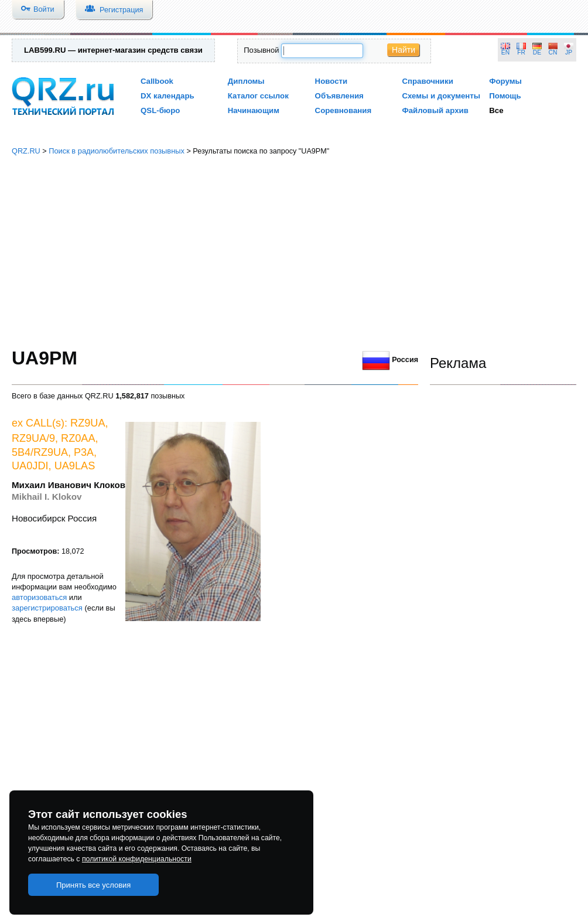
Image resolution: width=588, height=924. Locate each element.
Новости (331, 81)
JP (569, 52)
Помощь (505, 96)
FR (521, 52)
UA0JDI (30, 466)
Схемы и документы (441, 96)
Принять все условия (94, 885)
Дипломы (246, 81)
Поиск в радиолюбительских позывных (117, 151)
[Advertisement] (294, 252)
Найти (404, 50)
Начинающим (254, 110)
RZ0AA (78, 438)
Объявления (339, 96)
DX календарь (167, 96)
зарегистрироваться (47, 608)
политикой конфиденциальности (137, 859)
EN (505, 52)
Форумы (505, 81)
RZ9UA (88, 423)
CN (553, 52)
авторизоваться (39, 597)
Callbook (157, 81)
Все (496, 110)
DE (537, 52)
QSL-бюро (160, 110)
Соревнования (343, 110)
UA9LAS (75, 466)
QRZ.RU (26, 151)
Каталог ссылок (258, 96)
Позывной (261, 50)
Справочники (427, 81)
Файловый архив (435, 110)
